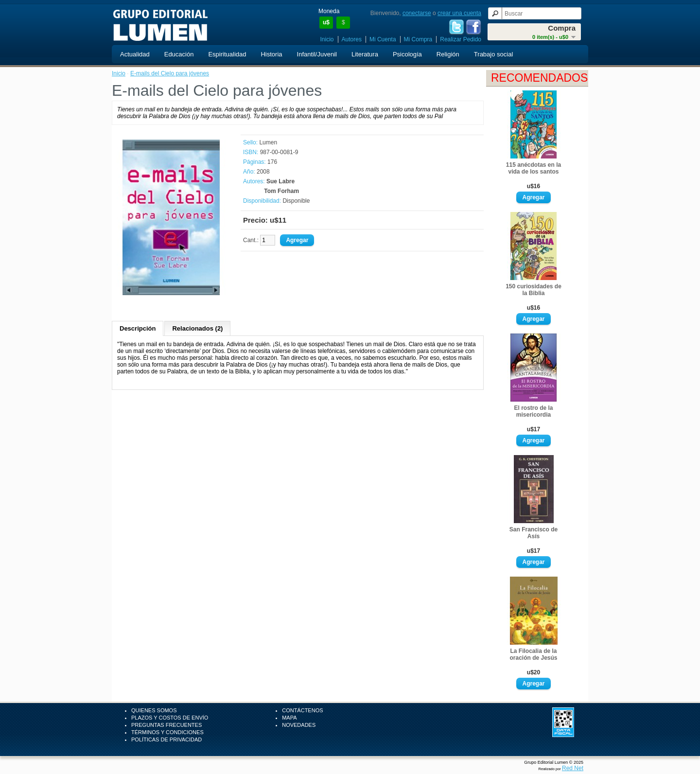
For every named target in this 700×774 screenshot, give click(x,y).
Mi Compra (418, 39)
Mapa (289, 718)
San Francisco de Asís (534, 533)
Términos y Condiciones (167, 732)
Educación (179, 54)
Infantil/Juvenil (317, 54)
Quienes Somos (154, 710)
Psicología (407, 54)
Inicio (327, 39)
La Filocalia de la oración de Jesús (533, 654)
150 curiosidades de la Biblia (534, 290)
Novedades (299, 725)
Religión (448, 54)
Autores (352, 39)
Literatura (365, 54)
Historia (271, 54)
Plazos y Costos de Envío (170, 718)
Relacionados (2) (197, 328)
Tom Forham (281, 191)
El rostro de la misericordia (533, 411)
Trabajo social (493, 54)
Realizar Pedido (461, 39)
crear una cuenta (459, 13)
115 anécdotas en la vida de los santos (534, 168)
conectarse (417, 13)
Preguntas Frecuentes (166, 725)
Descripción (138, 328)
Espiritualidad (227, 54)
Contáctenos (302, 710)
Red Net (573, 768)
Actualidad (135, 54)
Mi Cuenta (383, 39)
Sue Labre (280, 181)
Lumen (268, 142)
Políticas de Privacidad (166, 739)
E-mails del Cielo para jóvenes (170, 73)
